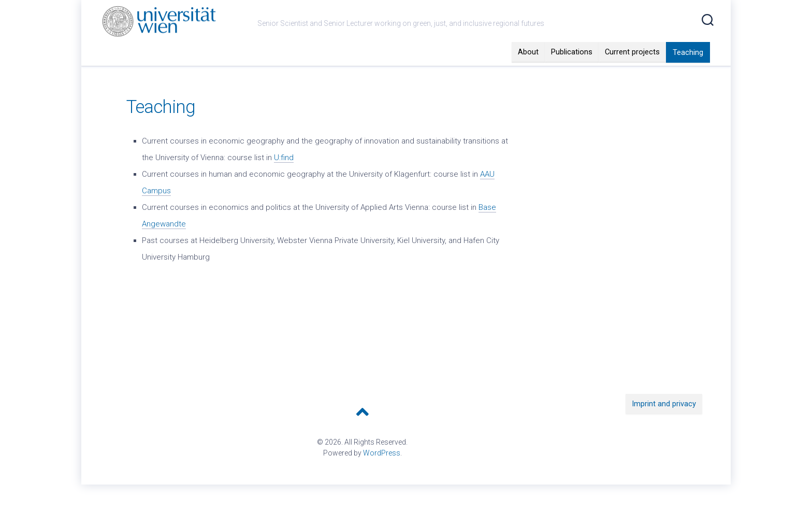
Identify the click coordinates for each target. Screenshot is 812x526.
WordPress (382, 474)
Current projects (632, 73)
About (528, 73)
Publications (572, 73)
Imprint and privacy (664, 424)
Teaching (688, 73)
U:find (284, 178)
